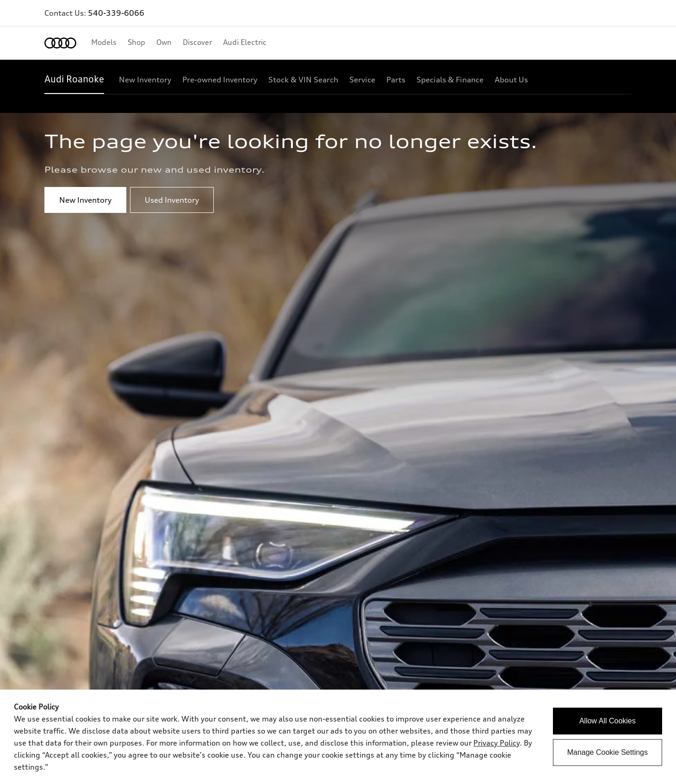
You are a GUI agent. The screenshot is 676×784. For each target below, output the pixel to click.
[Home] (60, 43)
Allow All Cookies (608, 721)
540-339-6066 (116, 13)
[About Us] (511, 80)
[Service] (362, 80)
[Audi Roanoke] (74, 80)
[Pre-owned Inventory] (220, 80)
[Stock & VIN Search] (303, 80)
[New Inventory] (145, 80)
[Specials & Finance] (450, 80)
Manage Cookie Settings (608, 752)
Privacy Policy (496, 743)
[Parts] (396, 80)
